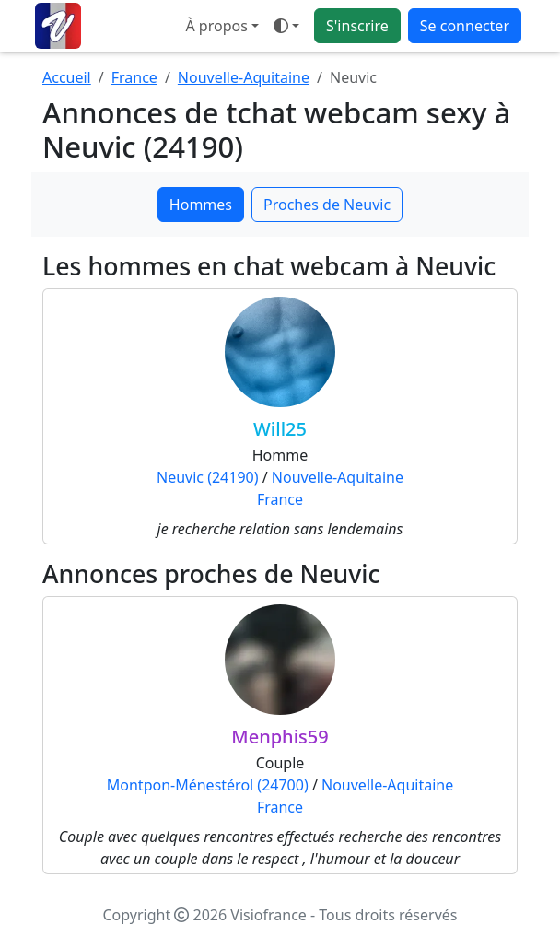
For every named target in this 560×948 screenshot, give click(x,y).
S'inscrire (357, 26)
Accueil (67, 77)
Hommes (201, 205)
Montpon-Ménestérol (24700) (208, 785)
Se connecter (465, 26)
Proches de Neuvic (327, 205)
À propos (216, 26)
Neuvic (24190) (208, 477)
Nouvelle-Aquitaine (244, 77)
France (134, 77)
